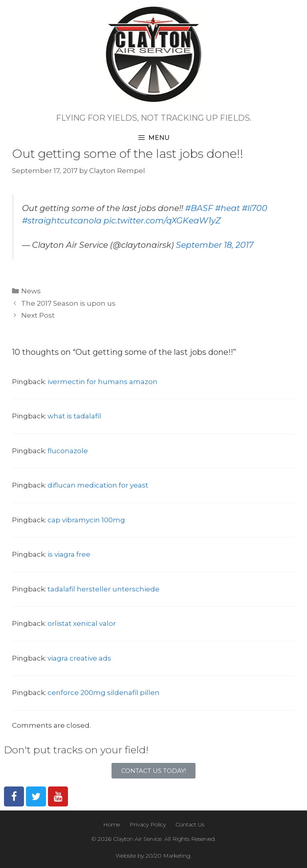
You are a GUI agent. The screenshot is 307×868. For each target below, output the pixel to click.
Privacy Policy (148, 824)
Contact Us (190, 824)
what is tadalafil (74, 416)
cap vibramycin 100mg (86, 520)
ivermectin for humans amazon (103, 382)
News (31, 291)
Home (112, 824)
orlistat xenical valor (82, 623)
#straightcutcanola (62, 220)
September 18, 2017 (215, 245)
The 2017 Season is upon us (68, 303)
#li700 (255, 208)
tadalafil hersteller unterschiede (104, 589)
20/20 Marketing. (168, 856)
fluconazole (68, 451)
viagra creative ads (79, 658)
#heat (227, 208)
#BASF (199, 208)
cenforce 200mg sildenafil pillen (104, 693)
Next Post (38, 315)
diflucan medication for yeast (98, 485)
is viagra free (69, 554)
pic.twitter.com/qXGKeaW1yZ (162, 220)
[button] (153, 771)
